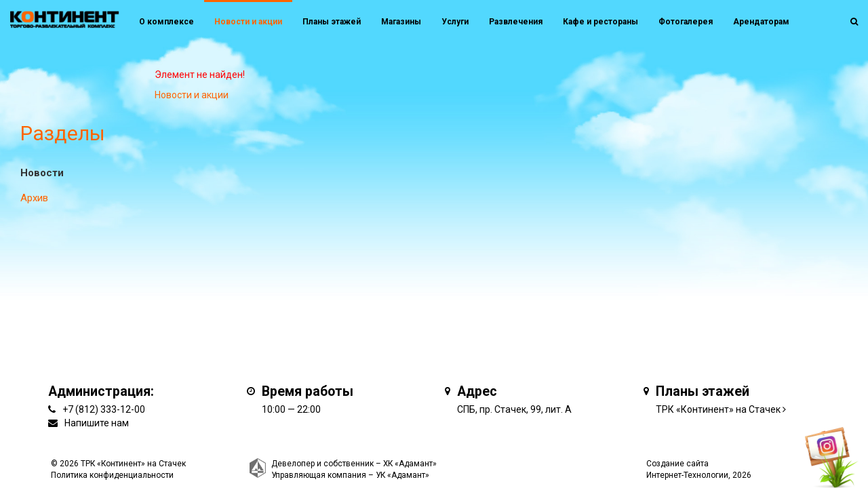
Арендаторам (761, 22)
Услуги (455, 22)
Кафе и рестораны (600, 22)
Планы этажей (332, 22)
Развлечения (516, 22)
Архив (34, 198)
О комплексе (166, 22)
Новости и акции (248, 22)
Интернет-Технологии (687, 475)
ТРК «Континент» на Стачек (718, 409)
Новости (42, 173)
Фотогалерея (686, 22)
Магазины (401, 22)
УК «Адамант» (402, 475)
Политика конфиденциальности (112, 475)
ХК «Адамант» (410, 464)
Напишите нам (97, 423)
